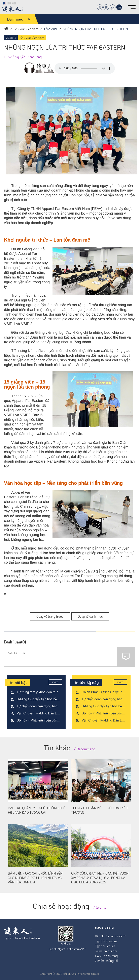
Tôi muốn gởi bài (106, 951)
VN (119, 7)
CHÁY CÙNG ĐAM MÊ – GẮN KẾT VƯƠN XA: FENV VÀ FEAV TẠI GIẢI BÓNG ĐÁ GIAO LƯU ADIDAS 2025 (100, 878)
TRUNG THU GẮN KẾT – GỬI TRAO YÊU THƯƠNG (99, 810)
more (56, 682)
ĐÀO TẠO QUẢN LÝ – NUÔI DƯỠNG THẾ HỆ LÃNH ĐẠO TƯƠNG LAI (37, 810)
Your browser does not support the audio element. (85, 68)
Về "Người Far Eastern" (111, 936)
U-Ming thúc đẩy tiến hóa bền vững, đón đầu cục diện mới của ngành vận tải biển (38, 700)
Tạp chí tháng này (107, 941)
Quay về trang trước (50, 616)
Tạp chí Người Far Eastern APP (67, 949)
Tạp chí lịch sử (105, 946)
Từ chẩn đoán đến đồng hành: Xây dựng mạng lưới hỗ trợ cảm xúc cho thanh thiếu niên (38, 707)
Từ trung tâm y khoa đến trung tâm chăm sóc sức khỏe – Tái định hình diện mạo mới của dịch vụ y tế (38, 692)
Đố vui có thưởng (106, 956)
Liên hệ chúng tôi (106, 961)
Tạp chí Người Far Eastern (22, 938)
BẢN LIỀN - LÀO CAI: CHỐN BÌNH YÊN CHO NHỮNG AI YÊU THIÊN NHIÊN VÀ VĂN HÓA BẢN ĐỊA (35, 878)
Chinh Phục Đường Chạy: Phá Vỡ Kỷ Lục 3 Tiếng (103, 692)
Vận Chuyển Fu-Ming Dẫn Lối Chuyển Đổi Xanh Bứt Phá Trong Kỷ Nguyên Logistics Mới (39, 714)
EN (113, 7)
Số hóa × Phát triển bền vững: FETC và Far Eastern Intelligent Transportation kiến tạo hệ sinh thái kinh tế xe (38, 721)
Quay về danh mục (90, 616)
